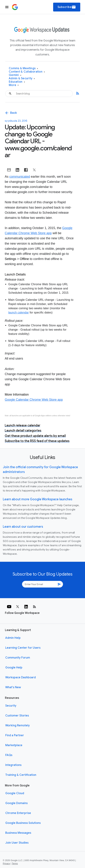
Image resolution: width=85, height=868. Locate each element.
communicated (20, 177)
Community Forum (18, 658)
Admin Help (13, 638)
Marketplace (14, 745)
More (14, 85)
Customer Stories (17, 716)
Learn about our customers (23, 527)
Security (11, 706)
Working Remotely (18, 725)
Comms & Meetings (23, 68)
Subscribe (67, 7)
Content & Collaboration (27, 72)
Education (17, 82)
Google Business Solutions (23, 823)
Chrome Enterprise (18, 813)
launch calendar (19, 312)
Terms (15, 864)
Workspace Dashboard (21, 677)
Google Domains (16, 803)
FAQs (9, 755)
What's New (13, 687)
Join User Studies (17, 843)
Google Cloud (15, 793)
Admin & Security (22, 78)
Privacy (6, 864)
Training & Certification (21, 775)
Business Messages (18, 833)
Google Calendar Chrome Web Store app (34, 400)
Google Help (14, 668)
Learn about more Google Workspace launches (38, 499)
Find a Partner (15, 735)
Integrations (13, 765)
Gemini (15, 75)
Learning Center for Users (23, 648)
